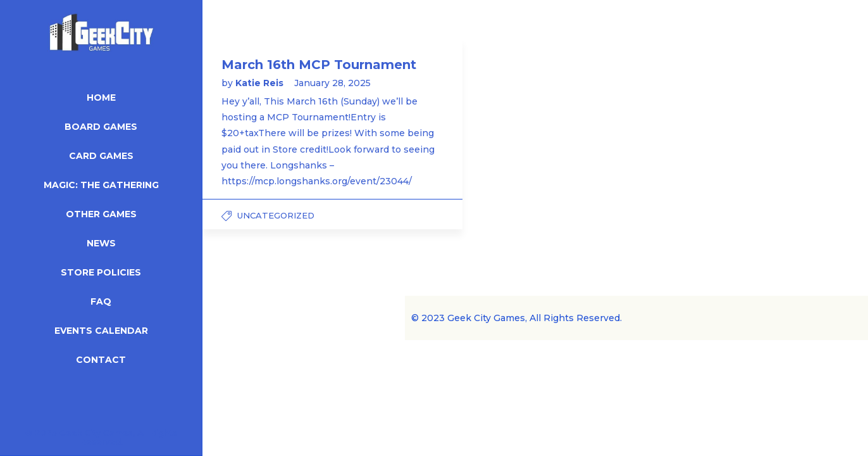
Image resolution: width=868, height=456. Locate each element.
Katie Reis (261, 83)
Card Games (101, 156)
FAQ (101, 301)
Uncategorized (276, 215)
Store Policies (101, 272)
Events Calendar (101, 331)
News (101, 243)
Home (101, 98)
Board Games (101, 127)
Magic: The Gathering (101, 185)
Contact (101, 360)
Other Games (101, 214)
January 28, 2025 (332, 83)
